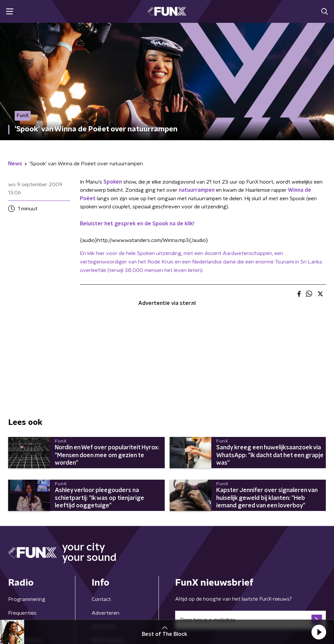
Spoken (113, 182)
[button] (319, 632)
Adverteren (106, 613)
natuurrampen (197, 190)
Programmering (27, 599)
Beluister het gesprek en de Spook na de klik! (137, 224)
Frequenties (22, 613)
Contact (101, 599)
